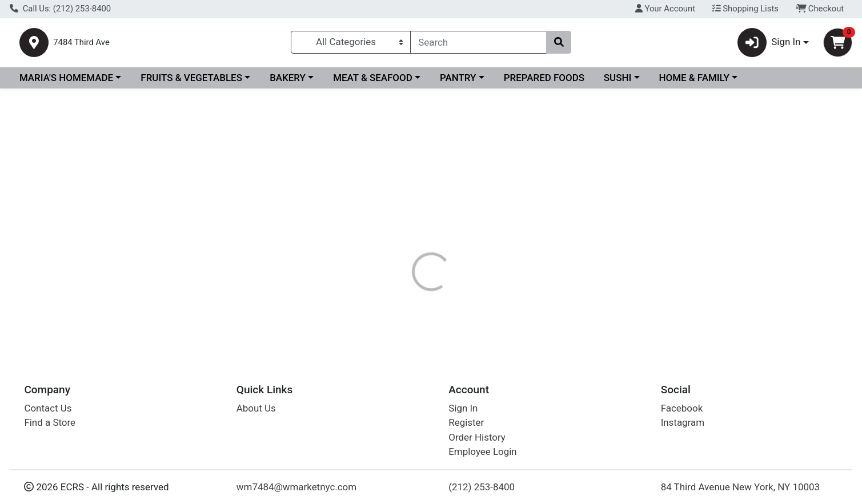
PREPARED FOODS (544, 82)
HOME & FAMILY (694, 82)
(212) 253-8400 (482, 487)
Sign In (463, 408)
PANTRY (458, 82)
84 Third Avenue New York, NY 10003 (740, 487)
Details (391, 248)
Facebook (682, 408)
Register (466, 423)
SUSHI (618, 82)
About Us (256, 408)
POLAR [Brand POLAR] (495, 293)
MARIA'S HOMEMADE (66, 82)
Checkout (820, 9)
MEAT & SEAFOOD (373, 82)
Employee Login (482, 452)
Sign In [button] (769, 45)
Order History (477, 437)
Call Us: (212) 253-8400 (60, 9)
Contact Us (48, 408)
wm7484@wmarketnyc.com (296, 487)
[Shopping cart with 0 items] (838, 45)
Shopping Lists (745, 9)
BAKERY (288, 82)
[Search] (478, 45)
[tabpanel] (611, 299)
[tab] (391, 248)
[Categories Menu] (351, 45)
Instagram (683, 423)
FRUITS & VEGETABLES (191, 82)
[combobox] (478, 45)
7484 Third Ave (116, 45)
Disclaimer (445, 248)
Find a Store (50, 423)
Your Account (665, 9)
